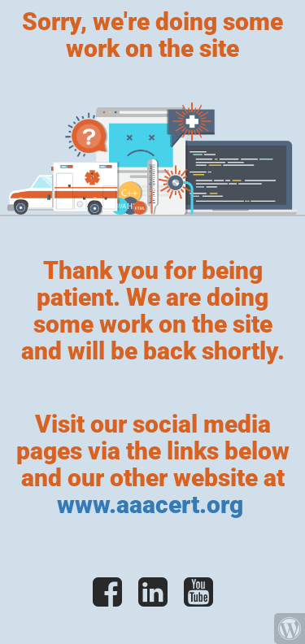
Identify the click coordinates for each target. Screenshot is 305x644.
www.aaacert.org (153, 505)
